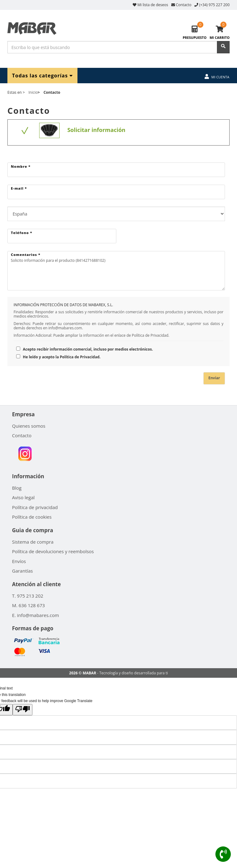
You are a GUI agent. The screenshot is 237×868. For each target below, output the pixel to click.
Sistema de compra (33, 542)
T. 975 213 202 (28, 596)
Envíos (19, 561)
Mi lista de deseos (150, 5)
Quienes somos (29, 426)
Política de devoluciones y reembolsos (53, 551)
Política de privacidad (35, 507)
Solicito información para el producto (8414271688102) (116, 271)
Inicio (33, 92)
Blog (17, 488)
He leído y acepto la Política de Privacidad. (57, 357)
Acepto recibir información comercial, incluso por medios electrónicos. (83, 349)
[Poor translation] (23, 710)
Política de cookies (32, 517)
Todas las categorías (42, 75)
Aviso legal (23, 497)
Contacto (181, 5)
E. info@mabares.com (35, 615)
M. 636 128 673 (28, 605)
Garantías (23, 571)
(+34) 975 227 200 (214, 5)
